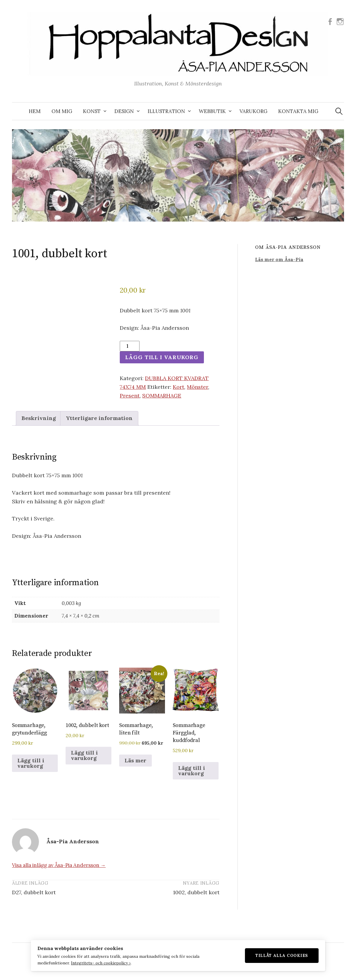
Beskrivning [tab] (39, 418)
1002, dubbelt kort (196, 893)
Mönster (197, 387)
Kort (178, 387)
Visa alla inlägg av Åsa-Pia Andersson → (59, 865)
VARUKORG (253, 111)
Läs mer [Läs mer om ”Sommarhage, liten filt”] (135, 760)
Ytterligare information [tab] (99, 418)
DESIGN (124, 111)
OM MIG (62, 111)
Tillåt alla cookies (291, 955)
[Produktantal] (129, 346)
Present (130, 396)
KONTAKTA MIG (298, 111)
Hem (35, 111)
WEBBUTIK (212, 111)
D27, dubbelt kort (34, 893)
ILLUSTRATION (166, 111)
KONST (92, 111)
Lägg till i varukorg (162, 357)
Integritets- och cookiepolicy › (92, 962)
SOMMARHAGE (162, 396)
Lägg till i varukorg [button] (31, 763)
